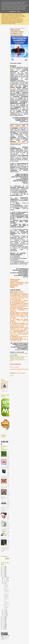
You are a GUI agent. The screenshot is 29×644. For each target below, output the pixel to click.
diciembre (5, 577)
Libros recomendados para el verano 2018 (6, 602)
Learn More (13, 12)
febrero (5, 614)
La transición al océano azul (19, 301)
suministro (24, 360)
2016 (4, 618)
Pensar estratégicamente (19, 310)
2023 (4, 570)
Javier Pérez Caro (5, 389)
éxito (16, 359)
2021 (4, 572)
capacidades (22, 356)
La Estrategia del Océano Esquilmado (19, 305)
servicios (20, 360)
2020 (4, 574)
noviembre (6, 579)
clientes (26, 356)
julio (4, 583)
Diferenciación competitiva (15, 280)
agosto (5, 582)
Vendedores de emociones (6, 595)
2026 (4, 566)
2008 (4, 628)
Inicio (20, 370)
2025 (4, 568)
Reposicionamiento (19, 333)
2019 (4, 575)
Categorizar (19, 337)
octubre (5, 580)
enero (5, 616)
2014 (4, 620)
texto (14, 89)
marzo (5, 613)
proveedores (12, 360)
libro (12, 69)
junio (4, 610)
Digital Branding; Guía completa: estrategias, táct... (6, 607)
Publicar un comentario (15, 367)
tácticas (12, 361)
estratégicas (12, 359)
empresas (17, 358)
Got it (19, 12)
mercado (19, 359)
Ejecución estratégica (19, 325)
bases (15, 356)
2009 (4, 627)
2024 (4, 569)
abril (4, 612)
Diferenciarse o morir (19, 329)
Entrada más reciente (15, 369)
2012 (4, 623)
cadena (18, 356)
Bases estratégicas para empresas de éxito (19, 283)
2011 (4, 624)
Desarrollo (22, 357)
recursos (17, 360)
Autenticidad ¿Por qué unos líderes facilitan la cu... (6, 586)
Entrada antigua (24, 369)
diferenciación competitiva (18, 127)
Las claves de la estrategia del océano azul (19, 297)
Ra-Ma (12, 287)
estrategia (21, 358)
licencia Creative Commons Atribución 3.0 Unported (5, 638)
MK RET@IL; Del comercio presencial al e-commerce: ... (6, 591)
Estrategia (18, 293)
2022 (4, 571)
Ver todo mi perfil (5, 391)
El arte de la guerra (17, 291)
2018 (4, 576)
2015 (4, 619)
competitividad (17, 357)
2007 (4, 629)
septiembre (6, 581)
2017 (4, 617)
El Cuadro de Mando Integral (19, 321)
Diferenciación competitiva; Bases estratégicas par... (6, 598)
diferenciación (13, 358)
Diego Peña (14, 286)
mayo (5, 611)
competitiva (12, 357)
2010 (4, 625)
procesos (22, 359)
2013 (4, 622)
